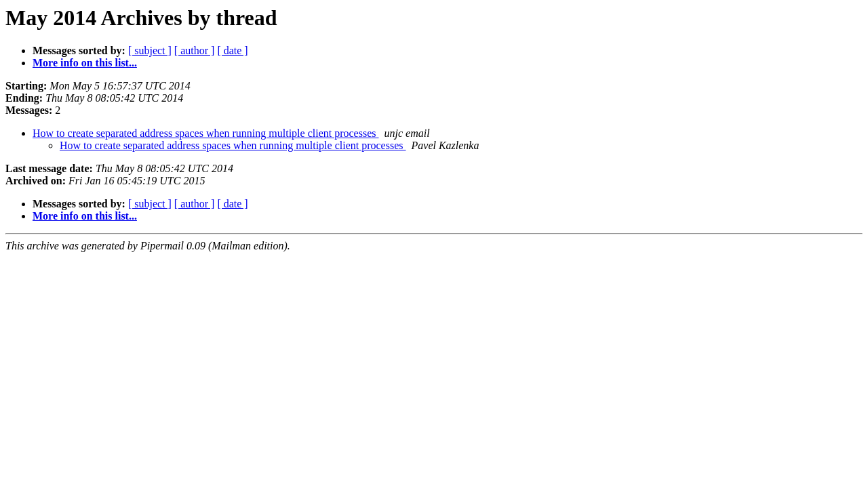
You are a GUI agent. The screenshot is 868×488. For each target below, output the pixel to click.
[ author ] (195, 50)
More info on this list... (85, 63)
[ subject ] (150, 50)
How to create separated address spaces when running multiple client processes (206, 133)
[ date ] (232, 50)
